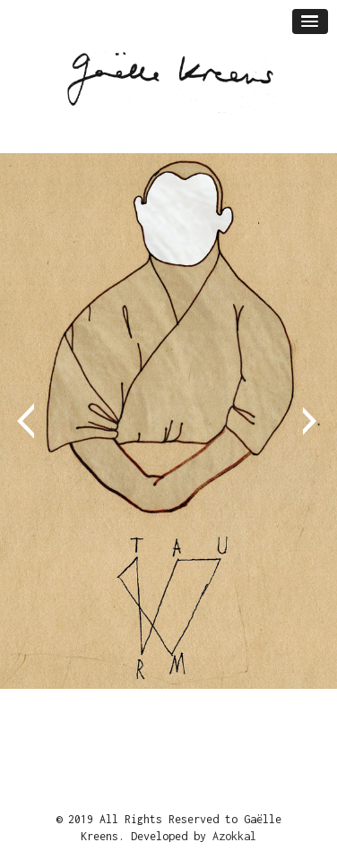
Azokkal (234, 836)
